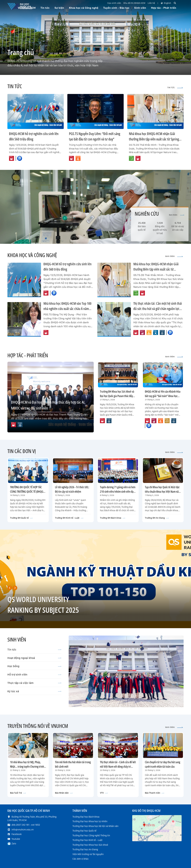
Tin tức (34, 650)
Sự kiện (59, 8)
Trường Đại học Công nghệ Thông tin (91, 835)
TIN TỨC (175, 88)
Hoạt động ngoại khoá (34, 658)
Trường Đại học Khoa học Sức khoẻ (90, 845)
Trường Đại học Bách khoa (86, 817)
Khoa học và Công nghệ (84, 8)
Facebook (17, 834)
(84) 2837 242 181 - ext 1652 (26, 825)
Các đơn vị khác (81, 859)
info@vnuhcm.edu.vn (23, 830)
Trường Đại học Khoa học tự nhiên (90, 821)
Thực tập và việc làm (34, 683)
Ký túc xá (34, 691)
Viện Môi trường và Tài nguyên (88, 854)
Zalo (14, 844)
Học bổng (34, 666)
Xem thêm (177, 215)
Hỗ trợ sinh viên (34, 674)
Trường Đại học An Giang (85, 849)
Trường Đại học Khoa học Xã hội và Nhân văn (95, 826)
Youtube (16, 839)
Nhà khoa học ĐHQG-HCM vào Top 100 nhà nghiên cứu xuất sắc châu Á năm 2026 (67, 309)
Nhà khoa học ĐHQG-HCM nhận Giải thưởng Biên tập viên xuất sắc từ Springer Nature (155, 139)
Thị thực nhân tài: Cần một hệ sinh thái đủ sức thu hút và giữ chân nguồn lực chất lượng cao (158, 309)
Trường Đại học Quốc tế (84, 831)
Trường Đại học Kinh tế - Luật (87, 840)
